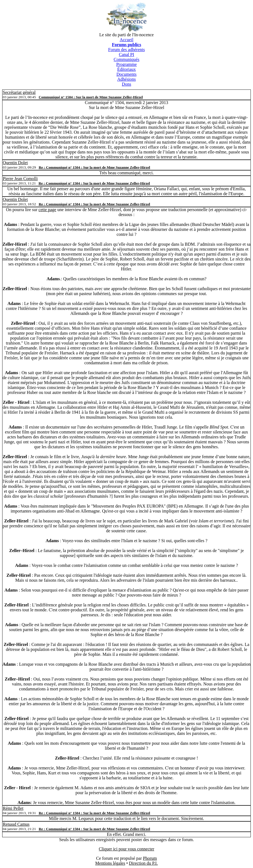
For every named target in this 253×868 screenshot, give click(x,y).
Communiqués (126, 59)
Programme (127, 64)
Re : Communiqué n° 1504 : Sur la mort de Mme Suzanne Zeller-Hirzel (94, 167)
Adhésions (127, 79)
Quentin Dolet (15, 163)
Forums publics (127, 45)
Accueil (127, 40)
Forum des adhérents (126, 50)
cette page (47, 210)
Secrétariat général (19, 92)
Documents (127, 74)
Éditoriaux (127, 69)
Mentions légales (110, 863)
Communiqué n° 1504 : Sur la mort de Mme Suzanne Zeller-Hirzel (91, 97)
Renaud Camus (16, 824)
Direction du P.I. (143, 863)
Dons (127, 84)
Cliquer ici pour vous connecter (127, 849)
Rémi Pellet (13, 808)
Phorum (150, 858)
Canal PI (127, 54)
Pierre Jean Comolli (20, 179)
